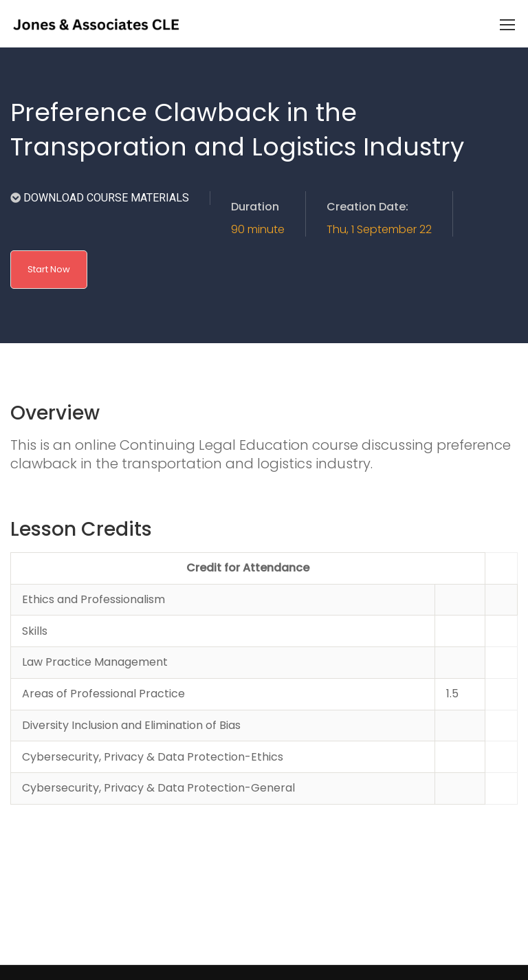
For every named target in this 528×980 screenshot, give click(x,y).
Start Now (49, 269)
